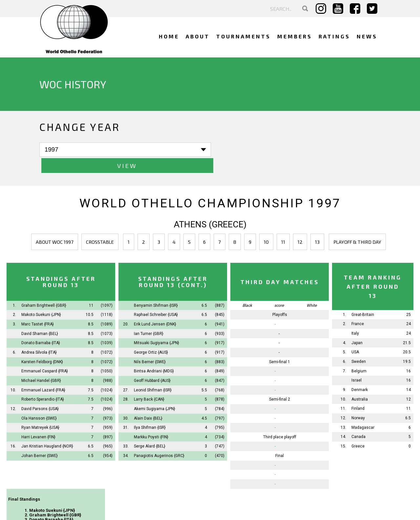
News (367, 36)
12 (300, 226)
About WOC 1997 (55, 226)
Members (295, 36)
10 (266, 226)
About (198, 36)
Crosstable (100, 226)
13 (317, 226)
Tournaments (243, 36)
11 (283, 226)
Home (169, 36)
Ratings (334, 36)
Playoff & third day (357, 226)
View (141, 150)
